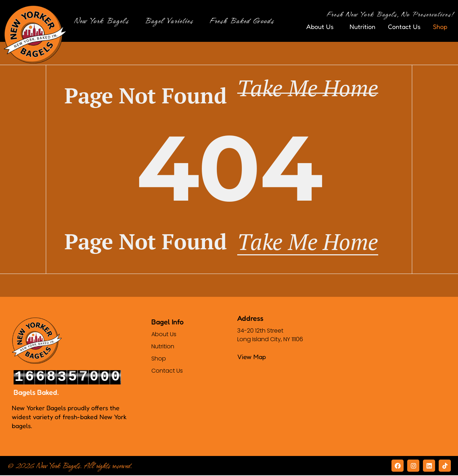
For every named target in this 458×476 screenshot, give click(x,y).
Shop (442, 26)
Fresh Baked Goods (243, 21)
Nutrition (362, 26)
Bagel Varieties (171, 21)
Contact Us (404, 26)
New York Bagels (103, 21)
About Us (322, 26)
